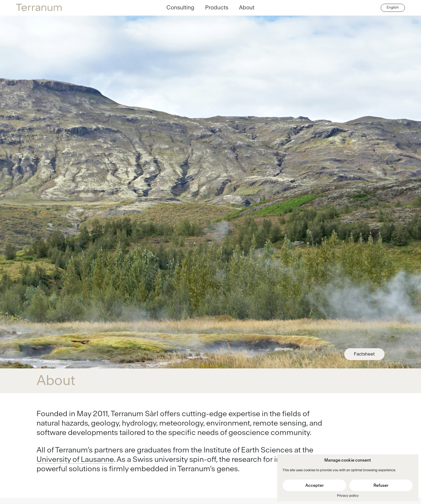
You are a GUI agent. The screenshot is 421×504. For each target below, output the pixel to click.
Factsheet (364, 354)
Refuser (381, 485)
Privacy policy (348, 496)
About (247, 8)
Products (217, 8)
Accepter (315, 485)
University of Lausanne (75, 459)
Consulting (180, 8)
